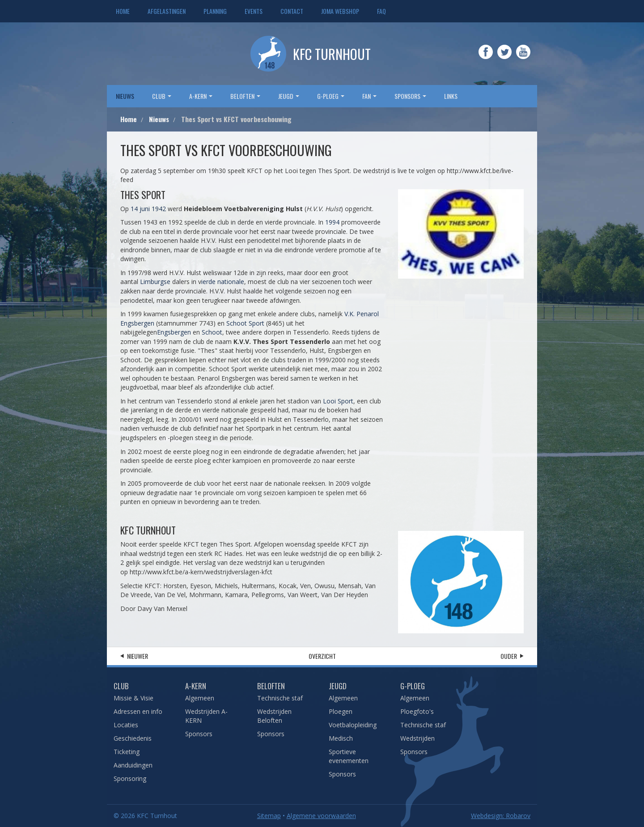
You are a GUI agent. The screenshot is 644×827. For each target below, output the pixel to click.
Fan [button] (369, 96)
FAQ (381, 11)
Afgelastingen (167, 11)
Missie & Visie (133, 698)
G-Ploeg (413, 686)
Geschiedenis (133, 738)
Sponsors (199, 734)
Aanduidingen (133, 765)
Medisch (341, 738)
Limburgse (155, 282)
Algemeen (200, 698)
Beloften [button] (245, 96)
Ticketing (127, 752)
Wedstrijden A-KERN (206, 716)
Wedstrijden (417, 738)
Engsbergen (174, 332)
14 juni (140, 209)
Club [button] (162, 96)
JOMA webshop (340, 11)
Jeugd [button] (289, 96)
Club (121, 686)
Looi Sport (338, 401)
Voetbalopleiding (353, 725)
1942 (159, 209)
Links (451, 96)
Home (123, 11)
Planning (215, 11)
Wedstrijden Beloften (274, 716)
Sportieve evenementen (349, 756)
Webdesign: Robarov (501, 816)
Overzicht (322, 656)
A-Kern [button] (201, 96)
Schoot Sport (245, 323)
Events (254, 11)
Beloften (271, 686)
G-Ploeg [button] (331, 96)
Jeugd (338, 686)
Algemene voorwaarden (321, 816)
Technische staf (280, 698)
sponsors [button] (410, 96)
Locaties (126, 725)
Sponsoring (130, 778)
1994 (332, 222)
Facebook (486, 58)
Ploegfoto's (417, 711)
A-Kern (196, 686)
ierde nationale (223, 282)
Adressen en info (138, 711)
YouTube (523, 58)
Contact (292, 11)
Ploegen (341, 711)
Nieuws (125, 96)
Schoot (212, 332)
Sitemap (269, 816)
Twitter (504, 58)
